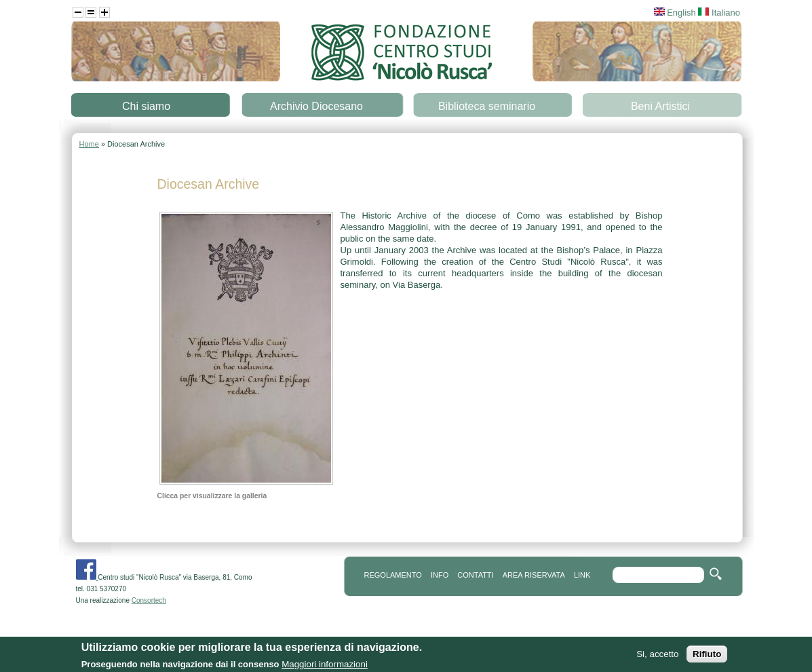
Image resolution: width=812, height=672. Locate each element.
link (582, 575)
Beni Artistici (660, 106)
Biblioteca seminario (487, 106)
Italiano (719, 13)
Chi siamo (146, 106)
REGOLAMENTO (393, 575)
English (675, 13)
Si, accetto (657, 656)
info (440, 575)
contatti (475, 575)
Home (89, 144)
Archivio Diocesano (316, 106)
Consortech (149, 600)
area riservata (534, 575)
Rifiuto (707, 656)
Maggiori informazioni (325, 666)
